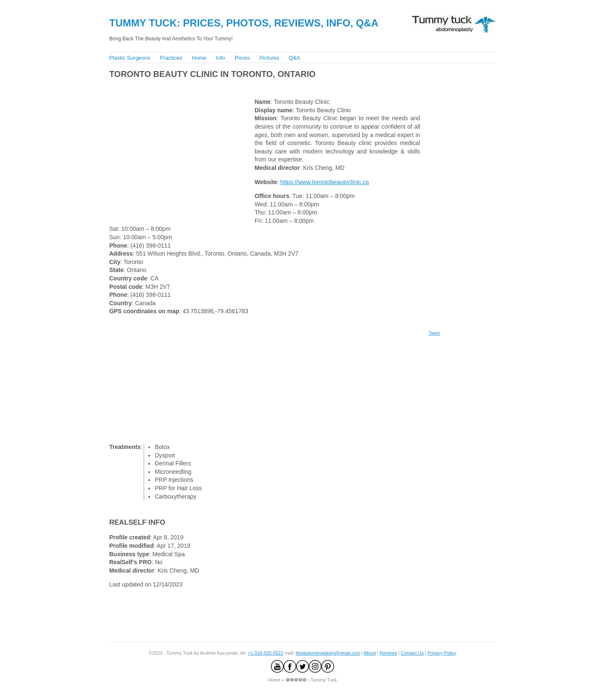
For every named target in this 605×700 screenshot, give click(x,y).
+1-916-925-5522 (266, 653)
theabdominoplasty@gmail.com (328, 653)
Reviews (388, 653)
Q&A (294, 58)
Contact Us (412, 653)
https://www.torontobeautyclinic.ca (325, 182)
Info (221, 58)
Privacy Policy (442, 653)
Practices (171, 58)
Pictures (269, 58)
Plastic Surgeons (130, 58)
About (370, 653)
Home (199, 58)
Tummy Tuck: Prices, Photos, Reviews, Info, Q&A (244, 23)
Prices (242, 58)
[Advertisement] (260, 86)
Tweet (434, 333)
